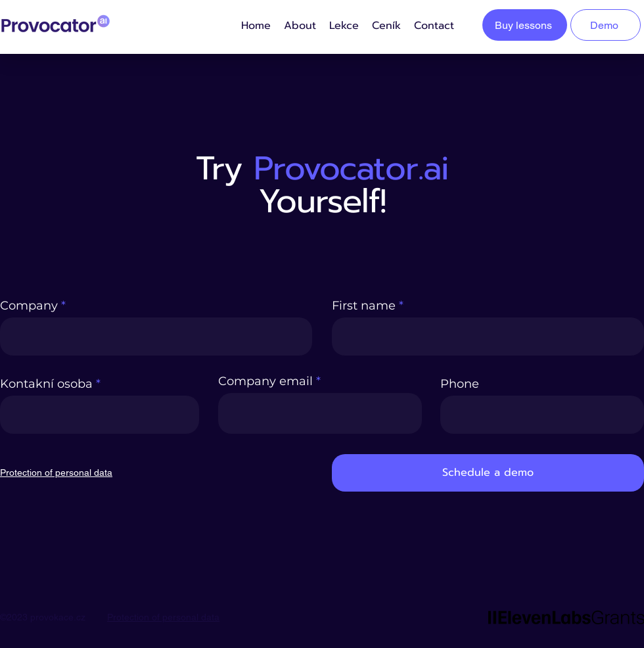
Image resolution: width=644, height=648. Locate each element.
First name (364, 306)
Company (29, 306)
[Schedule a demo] (488, 473)
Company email (265, 381)
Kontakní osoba (46, 384)
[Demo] (606, 25)
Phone (460, 384)
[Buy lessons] (525, 25)
